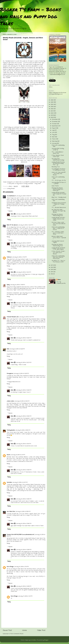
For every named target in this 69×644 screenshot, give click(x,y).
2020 (52, 113)
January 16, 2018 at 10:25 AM (24, 338)
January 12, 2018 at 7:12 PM (19, 257)
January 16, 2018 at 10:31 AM (24, 444)
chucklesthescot (11, 196)
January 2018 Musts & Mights (58, 242)
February (55, 141)
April (53, 137)
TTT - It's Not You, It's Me (59, 180)
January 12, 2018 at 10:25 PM (21, 374)
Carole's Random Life (13, 317)
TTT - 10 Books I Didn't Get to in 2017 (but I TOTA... (58, 233)
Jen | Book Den (11, 511)
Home (25, 630)
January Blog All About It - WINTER (59, 183)
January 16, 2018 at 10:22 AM (24, 303)
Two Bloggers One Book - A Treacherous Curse (59, 170)
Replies (10, 211)
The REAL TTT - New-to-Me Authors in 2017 (59, 261)
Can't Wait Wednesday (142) (58, 178)
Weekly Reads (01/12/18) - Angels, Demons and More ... (59, 219)
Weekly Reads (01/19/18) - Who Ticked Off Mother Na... (59, 194)
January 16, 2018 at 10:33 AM (24, 470)
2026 (52, 100)
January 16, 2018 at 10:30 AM (24, 416)
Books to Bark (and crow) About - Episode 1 (59, 238)
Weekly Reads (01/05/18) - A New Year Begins (59, 249)
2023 (52, 107)
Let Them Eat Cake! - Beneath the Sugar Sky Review (58, 211)
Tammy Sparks (11, 430)
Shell (8, 349)
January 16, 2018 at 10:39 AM (24, 586)
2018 (52, 117)
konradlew (33, 640)
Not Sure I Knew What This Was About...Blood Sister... (58, 224)
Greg (8, 285)
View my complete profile (61, 283)
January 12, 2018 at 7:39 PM (17, 285)
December (55, 119)
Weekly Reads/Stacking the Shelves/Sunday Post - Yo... (58, 163)
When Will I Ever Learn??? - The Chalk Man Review (59, 174)
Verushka (9, 482)
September (55, 126)
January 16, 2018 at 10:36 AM (24, 524)
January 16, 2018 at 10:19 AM (24, 243)
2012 (52, 274)
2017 (52, 265)
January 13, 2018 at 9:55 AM (23, 430)
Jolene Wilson (10, 401)
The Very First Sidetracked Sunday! (58, 159)
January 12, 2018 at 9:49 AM (24, 214)
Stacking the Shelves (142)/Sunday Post (57, 245)
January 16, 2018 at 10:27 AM (24, 362)
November (55, 122)
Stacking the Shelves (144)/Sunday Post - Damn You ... (58, 189)
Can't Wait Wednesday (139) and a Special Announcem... (58, 257)
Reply (8, 208)
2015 (52, 270)
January (54, 143)
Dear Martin (55, 186)
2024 (52, 104)
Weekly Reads (11, 189)
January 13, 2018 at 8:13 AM (22, 401)
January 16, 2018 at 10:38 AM (24, 550)
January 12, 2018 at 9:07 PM (26, 317)
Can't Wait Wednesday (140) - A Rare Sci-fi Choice (58, 228)
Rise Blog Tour (56, 167)
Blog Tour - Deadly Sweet (59, 197)
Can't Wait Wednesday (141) (58, 200)
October (54, 124)
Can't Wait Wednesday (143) (58, 146)
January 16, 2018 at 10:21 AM (24, 272)
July (53, 130)
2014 (52, 272)
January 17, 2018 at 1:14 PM (25, 596)
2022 (52, 109)
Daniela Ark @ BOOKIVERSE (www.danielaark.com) (20, 535)
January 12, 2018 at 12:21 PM (26, 225)
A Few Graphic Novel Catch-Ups (58, 156)
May (53, 135)
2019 (52, 115)
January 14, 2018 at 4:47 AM (20, 482)
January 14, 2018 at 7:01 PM (21, 567)
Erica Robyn (10, 567)
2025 (52, 102)
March (54, 139)
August (54, 128)
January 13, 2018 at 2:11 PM (18, 455)
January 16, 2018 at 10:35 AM (24, 499)
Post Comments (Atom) (17, 634)
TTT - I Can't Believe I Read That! (58, 153)
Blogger (46, 640)
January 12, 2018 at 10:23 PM (17, 349)
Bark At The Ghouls (12, 225)
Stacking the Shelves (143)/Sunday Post (57, 215)
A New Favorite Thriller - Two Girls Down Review (59, 253)
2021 (52, 111)
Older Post (41, 630)
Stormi (9, 455)
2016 (52, 267)
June (53, 132)
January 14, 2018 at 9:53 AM (23, 511)
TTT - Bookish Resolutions (59, 208)
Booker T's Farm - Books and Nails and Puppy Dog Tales (30, 16)
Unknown (9, 257)
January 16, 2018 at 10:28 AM (24, 390)
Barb (12, 214)
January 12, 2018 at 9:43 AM (24, 196)
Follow (51, 87)
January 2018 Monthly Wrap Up (58, 149)
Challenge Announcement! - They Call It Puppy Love (59, 204)
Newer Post (7, 630)
